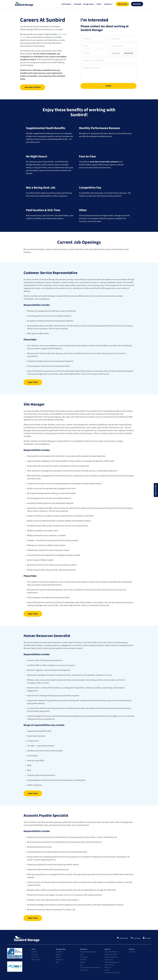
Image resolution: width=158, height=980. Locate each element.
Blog (82, 965)
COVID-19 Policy (109, 965)
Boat (57, 962)
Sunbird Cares (109, 960)
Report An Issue (156, 490)
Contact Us (132, 952)
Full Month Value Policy (111, 957)
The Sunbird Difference (111, 952)
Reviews (83, 962)
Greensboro (35, 957)
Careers (107, 970)
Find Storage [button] (66, 4)
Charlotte (34, 952)
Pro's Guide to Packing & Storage (90, 967)
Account (147, 938)
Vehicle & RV (60, 960)
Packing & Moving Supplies (88, 952)
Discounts (83, 960)
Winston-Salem (36, 960)
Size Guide (78, 4)
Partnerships (84, 957)
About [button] (99, 4)
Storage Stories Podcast (112, 973)
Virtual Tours (84, 970)
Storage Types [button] (88, 4)
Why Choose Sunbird (111, 954)
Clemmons (35, 954)
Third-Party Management (112, 962)
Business (59, 954)
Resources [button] (108, 4)
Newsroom (108, 967)
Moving (58, 957)
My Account (123, 4)
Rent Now (137, 4)
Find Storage (123, 938)
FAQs (82, 954)
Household (59, 952)
